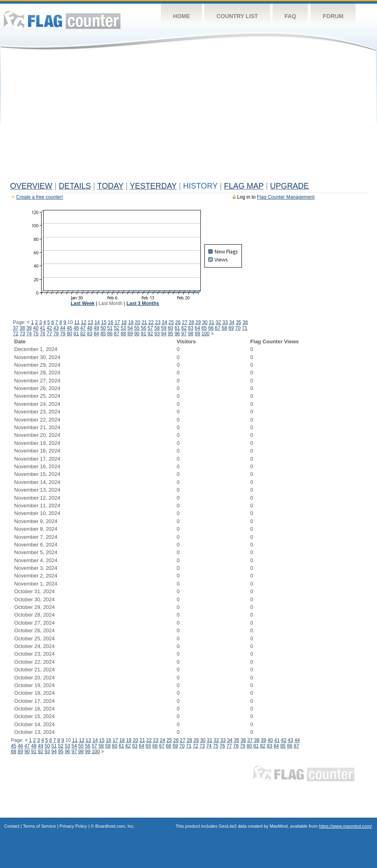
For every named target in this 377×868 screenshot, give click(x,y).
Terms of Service (40, 826)
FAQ (291, 16)
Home (181, 16)
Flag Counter (62, 20)
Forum (333, 16)
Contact (12, 826)
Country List (237, 16)
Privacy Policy (73, 826)
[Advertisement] (188, 118)
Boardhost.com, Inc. (115, 826)
